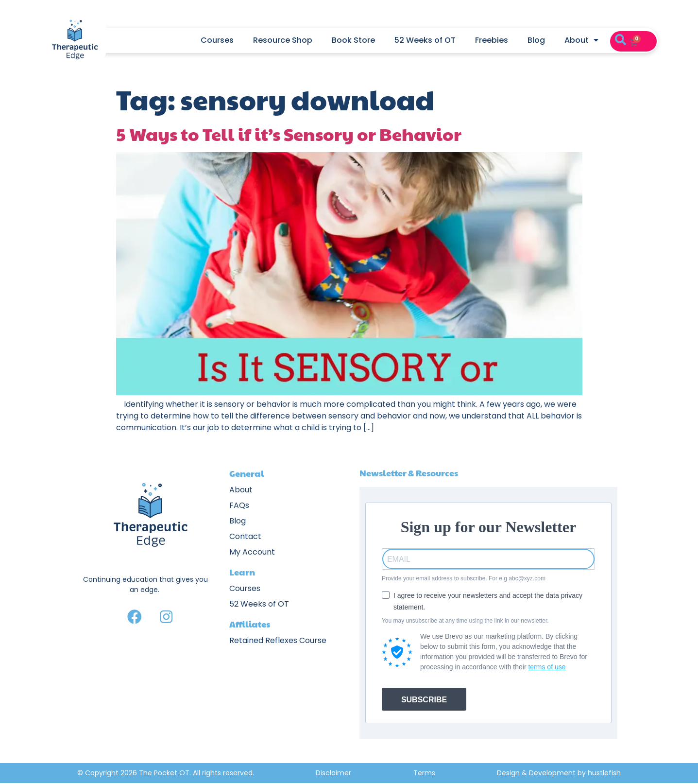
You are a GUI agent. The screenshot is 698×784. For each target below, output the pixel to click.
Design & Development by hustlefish (559, 773)
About (581, 40)
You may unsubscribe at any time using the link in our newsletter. (465, 621)
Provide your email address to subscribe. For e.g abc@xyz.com (464, 578)
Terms (424, 773)
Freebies (492, 40)
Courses (217, 40)
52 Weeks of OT (425, 40)
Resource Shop (283, 40)
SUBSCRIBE (424, 700)
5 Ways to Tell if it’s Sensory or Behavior (289, 134)
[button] (621, 40)
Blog (536, 40)
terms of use (547, 667)
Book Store (353, 40)
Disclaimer (333, 773)
